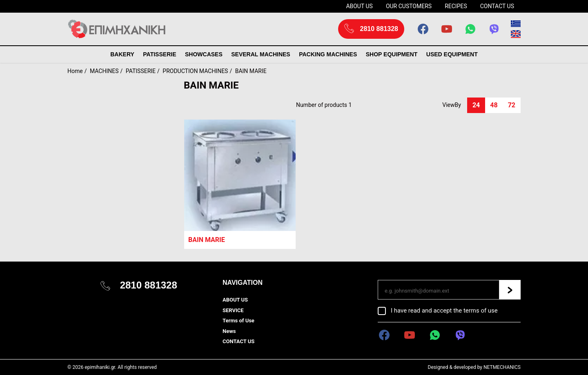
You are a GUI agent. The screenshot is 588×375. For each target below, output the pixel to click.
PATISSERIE (159, 54)
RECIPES (456, 6)
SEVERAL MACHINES (261, 54)
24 (476, 105)
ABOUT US (359, 6)
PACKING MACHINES (328, 54)
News (229, 331)
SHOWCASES (204, 54)
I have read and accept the (444, 311)
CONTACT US (497, 6)
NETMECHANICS (502, 367)
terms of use (481, 311)
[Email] (439, 290)
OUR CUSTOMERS (409, 6)
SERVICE (233, 310)
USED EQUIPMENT (452, 54)
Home (75, 71)
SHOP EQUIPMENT (392, 54)
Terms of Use (238, 321)
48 (494, 105)
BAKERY (122, 54)
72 (512, 105)
